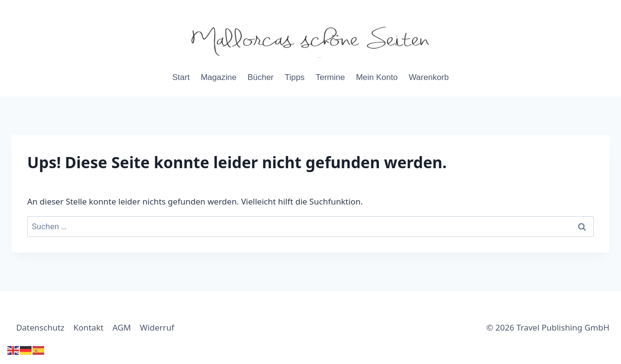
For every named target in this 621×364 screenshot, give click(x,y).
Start (181, 77)
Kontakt (88, 327)
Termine (330, 77)
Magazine (219, 77)
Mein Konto (377, 77)
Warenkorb (429, 77)
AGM (122, 327)
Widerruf (157, 327)
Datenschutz (40, 327)
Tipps (295, 77)
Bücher (261, 77)
